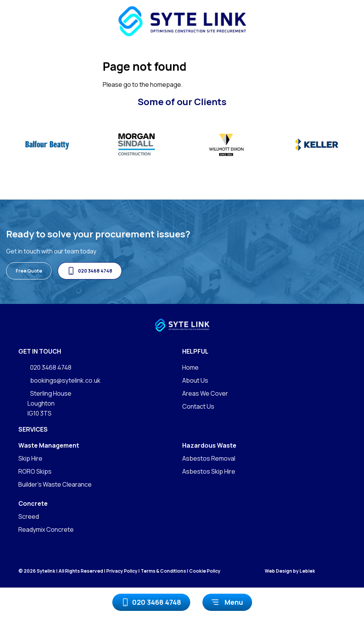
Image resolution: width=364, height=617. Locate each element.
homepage (166, 84)
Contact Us (198, 406)
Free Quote (29, 271)
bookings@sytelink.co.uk (59, 381)
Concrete (33, 503)
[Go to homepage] (182, 21)
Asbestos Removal (209, 458)
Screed (29, 516)
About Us (195, 380)
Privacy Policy (122, 571)
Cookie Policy (205, 571)
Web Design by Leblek (290, 571)
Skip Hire (30, 458)
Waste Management (49, 445)
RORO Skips (35, 471)
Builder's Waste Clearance (55, 484)
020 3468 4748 (151, 602)
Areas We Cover (205, 393)
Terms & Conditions (163, 571)
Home (190, 367)
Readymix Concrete (46, 529)
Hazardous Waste (209, 445)
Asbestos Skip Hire (209, 471)
